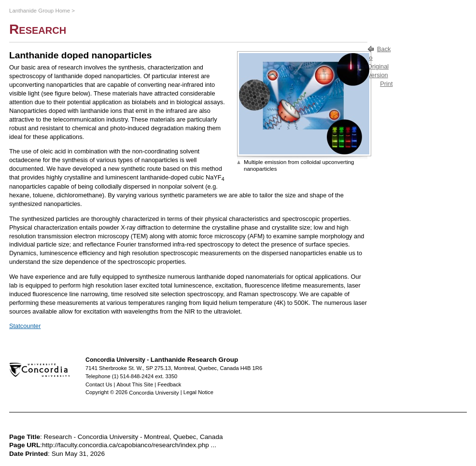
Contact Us (99, 384)
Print (386, 84)
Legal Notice (198, 392)
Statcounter (25, 326)
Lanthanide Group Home (40, 11)
